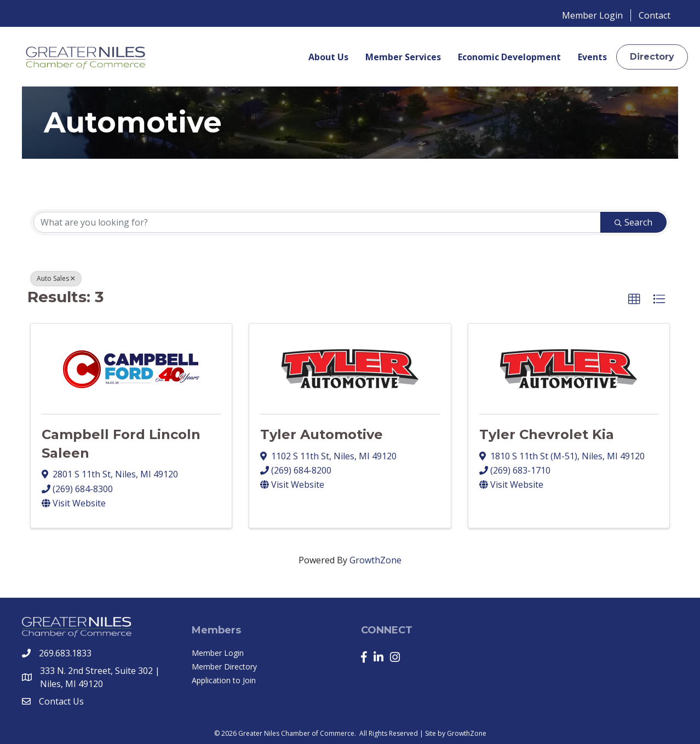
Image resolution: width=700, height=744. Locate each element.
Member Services (403, 57)
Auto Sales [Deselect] (56, 278)
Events (592, 57)
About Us (328, 57)
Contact (655, 15)
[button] (652, 57)
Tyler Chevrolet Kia (547, 434)
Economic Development (509, 57)
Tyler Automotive (322, 434)
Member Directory (224, 667)
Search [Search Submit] (633, 222)
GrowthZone (375, 560)
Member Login (592, 15)
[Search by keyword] (317, 222)
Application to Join (224, 680)
